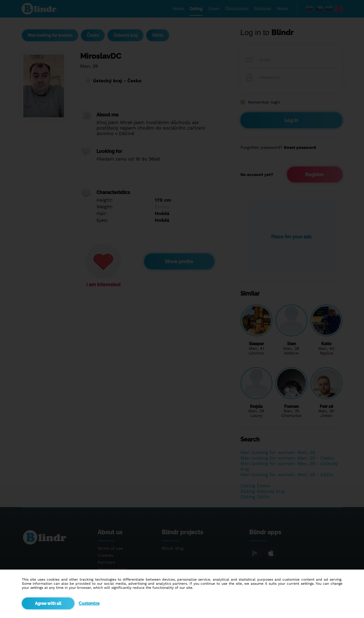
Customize (89, 603)
